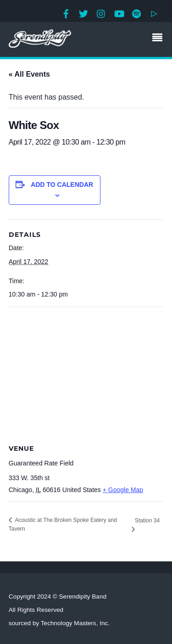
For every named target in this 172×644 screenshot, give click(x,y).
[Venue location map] (86, 373)
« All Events (29, 74)
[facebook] (66, 13)
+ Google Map (123, 490)
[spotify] (137, 13)
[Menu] (160, 39)
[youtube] (119, 13)
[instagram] (101, 13)
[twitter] (83, 13)
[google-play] (154, 13)
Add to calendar (62, 185)
